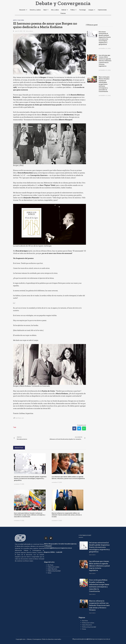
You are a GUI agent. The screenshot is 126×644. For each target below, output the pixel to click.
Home (49, 573)
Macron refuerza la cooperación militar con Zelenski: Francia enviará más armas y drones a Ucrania (67, 515)
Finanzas (63, 13)
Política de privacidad (54, 571)
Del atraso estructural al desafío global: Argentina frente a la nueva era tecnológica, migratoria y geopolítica (30, 478)
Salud (46, 10)
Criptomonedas (102, 10)
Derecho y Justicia (35, 10)
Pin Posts (50, 565)
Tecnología (82, 10)
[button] (74, 428)
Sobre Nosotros (52, 569)
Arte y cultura (55, 10)
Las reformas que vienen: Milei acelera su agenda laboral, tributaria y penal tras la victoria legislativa (68, 478)
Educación (23, 10)
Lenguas (92, 10)
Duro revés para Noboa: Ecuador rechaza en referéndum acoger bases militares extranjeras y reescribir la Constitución (30, 515)
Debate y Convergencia (63, 3)
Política (73, 10)
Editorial (65, 10)
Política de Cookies (53, 567)
